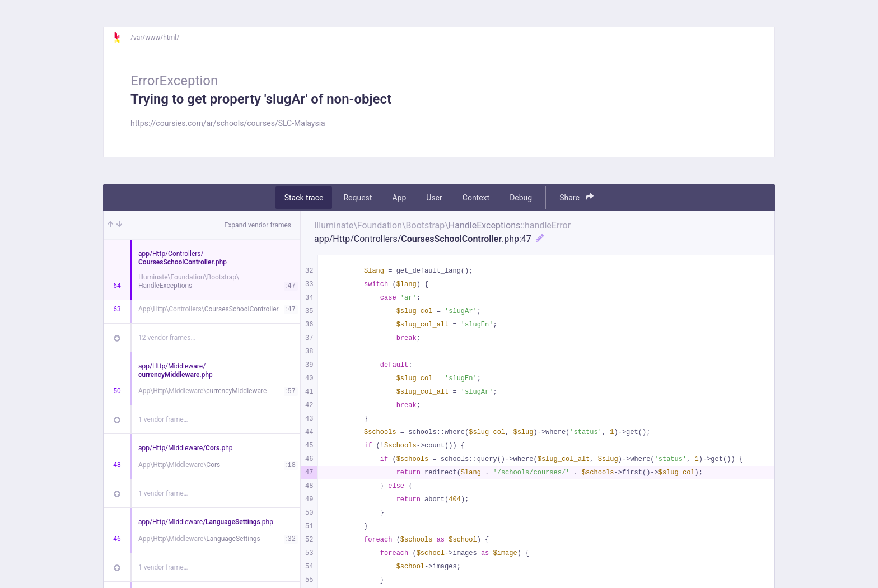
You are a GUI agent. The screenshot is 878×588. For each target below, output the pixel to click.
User (434, 198)
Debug (521, 198)
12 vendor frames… (167, 338)
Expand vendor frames (258, 225)
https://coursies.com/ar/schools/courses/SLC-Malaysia (228, 123)
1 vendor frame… (163, 419)
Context (476, 198)
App (399, 198)
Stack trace (304, 198)
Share (576, 197)
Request (358, 198)
